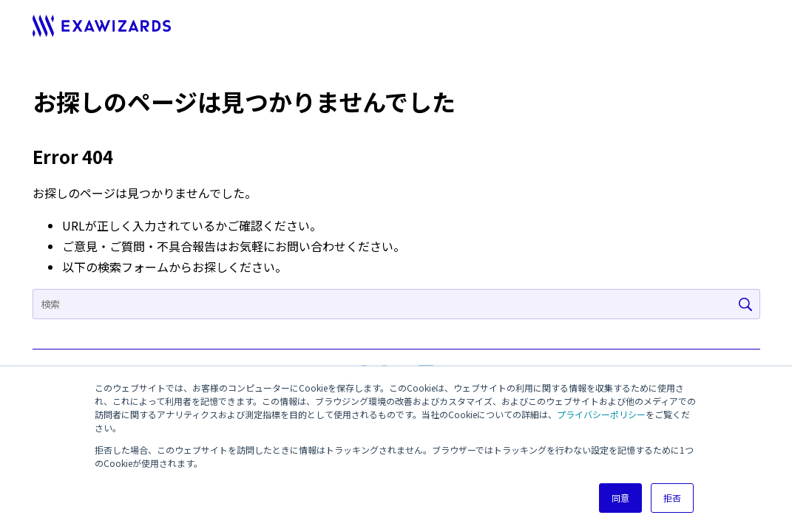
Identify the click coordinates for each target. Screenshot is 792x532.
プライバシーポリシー (601, 414)
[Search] (396, 304)
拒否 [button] (672, 498)
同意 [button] (620, 498)
